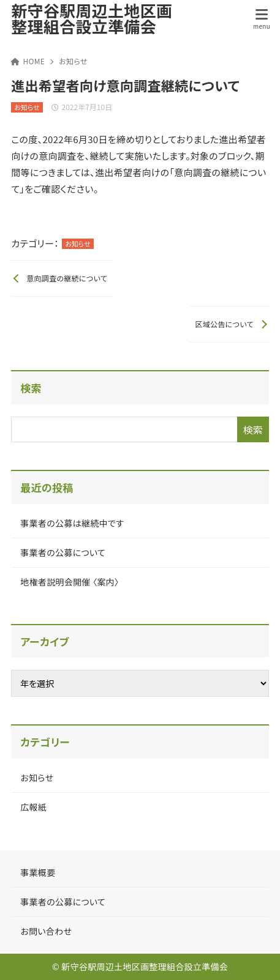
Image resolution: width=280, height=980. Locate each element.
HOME (28, 61)
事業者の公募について (63, 552)
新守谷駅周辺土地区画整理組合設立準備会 (92, 18)
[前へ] (62, 278)
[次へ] (229, 324)
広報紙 (33, 807)
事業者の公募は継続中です (72, 523)
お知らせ (73, 61)
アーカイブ (44, 641)
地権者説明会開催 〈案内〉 (70, 582)
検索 (31, 388)
